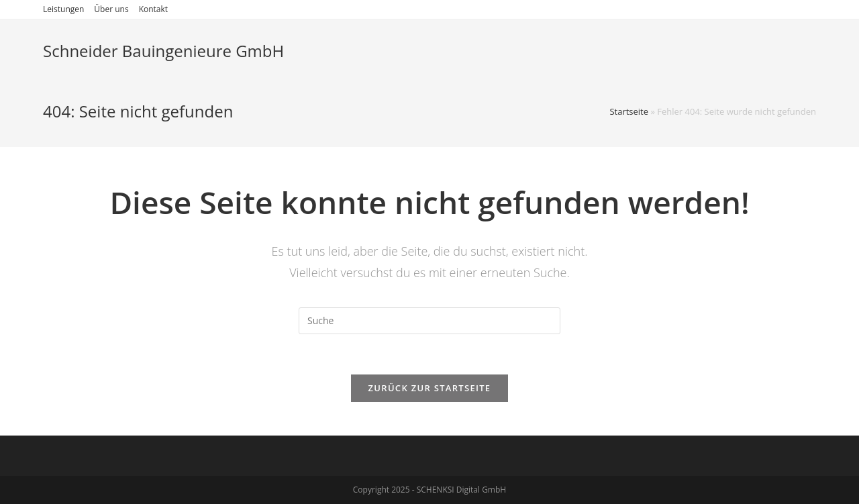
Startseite (629, 111)
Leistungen (63, 9)
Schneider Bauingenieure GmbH (163, 51)
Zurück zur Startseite (430, 388)
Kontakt (153, 9)
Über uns (111, 9)
